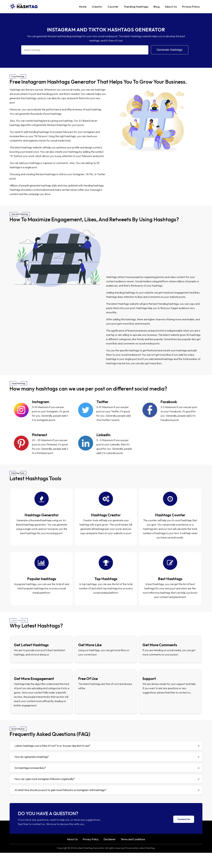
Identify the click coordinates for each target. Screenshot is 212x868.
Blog (157, 7)
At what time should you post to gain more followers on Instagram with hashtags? (107, 805)
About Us (171, 7)
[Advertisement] (154, 250)
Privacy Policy (191, 7)
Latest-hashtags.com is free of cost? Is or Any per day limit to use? (107, 761)
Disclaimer (110, 854)
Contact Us (184, 834)
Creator (97, 7)
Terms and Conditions (133, 854)
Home (83, 7)
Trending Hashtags (136, 7)
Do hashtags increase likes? (107, 783)
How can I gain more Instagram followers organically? (107, 794)
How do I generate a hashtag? (107, 772)
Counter (113, 7)
